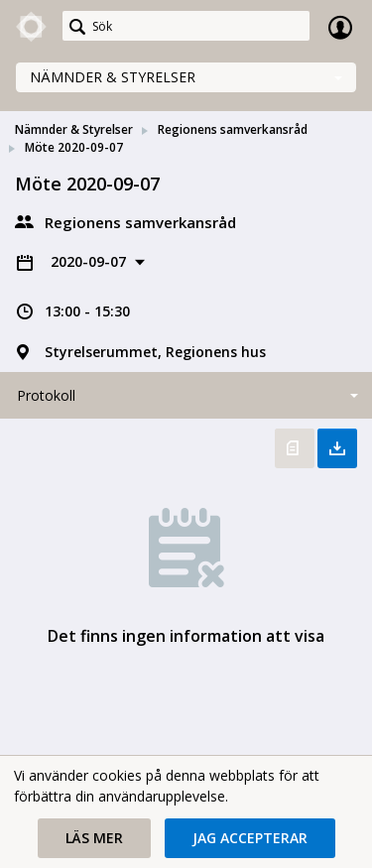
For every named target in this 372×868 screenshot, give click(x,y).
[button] (94, 838)
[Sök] (186, 26)
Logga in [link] (340, 27)
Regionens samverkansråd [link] (233, 129)
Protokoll (46, 395)
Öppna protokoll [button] (295, 448)
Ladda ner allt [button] (337, 448)
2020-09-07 (90, 261)
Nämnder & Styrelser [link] (74, 129)
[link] (32, 27)
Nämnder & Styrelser (113, 77)
